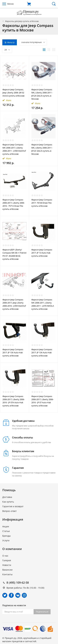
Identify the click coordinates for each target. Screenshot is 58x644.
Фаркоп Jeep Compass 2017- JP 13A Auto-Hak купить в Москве (42, 353)
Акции (6, 526)
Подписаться (42, 612)
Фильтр (10, 42)
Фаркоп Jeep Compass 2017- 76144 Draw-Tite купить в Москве (42, 203)
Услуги (6, 540)
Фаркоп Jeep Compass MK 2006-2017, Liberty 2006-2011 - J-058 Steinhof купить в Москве (14, 149)
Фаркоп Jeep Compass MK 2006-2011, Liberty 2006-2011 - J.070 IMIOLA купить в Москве (43, 304)
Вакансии (7, 570)
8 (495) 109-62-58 (18, 583)
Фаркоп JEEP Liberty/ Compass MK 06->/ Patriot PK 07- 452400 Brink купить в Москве (14, 254)
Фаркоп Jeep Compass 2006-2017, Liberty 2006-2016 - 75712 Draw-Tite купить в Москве (14, 204)
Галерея (7, 560)
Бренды (6, 536)
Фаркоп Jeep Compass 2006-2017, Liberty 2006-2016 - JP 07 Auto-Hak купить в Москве (42, 401)
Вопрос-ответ (10, 511)
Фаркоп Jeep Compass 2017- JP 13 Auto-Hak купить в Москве (42, 253)
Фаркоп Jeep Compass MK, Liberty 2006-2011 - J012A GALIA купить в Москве (42, 94)
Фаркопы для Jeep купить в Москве (22, 21)
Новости (7, 565)
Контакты (7, 574)
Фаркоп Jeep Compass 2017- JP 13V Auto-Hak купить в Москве (13, 353)
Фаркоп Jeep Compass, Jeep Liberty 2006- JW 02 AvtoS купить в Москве (13, 93)
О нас (5, 556)
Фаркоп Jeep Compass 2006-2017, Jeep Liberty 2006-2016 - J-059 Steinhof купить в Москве (14, 304)
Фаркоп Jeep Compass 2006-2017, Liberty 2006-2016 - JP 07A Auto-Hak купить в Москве (14, 401)
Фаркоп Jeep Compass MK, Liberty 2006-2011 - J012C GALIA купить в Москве (42, 149)
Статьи (6, 531)
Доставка (7, 497)
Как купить (8, 502)
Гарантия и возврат (13, 506)
